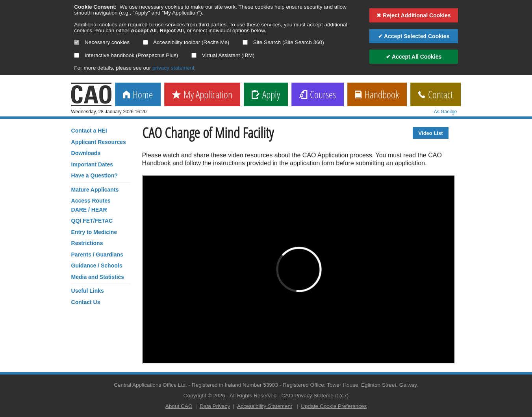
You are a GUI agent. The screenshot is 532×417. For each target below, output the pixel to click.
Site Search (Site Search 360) (283, 42)
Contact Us (86, 302)
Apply (266, 95)
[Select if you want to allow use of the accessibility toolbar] (146, 42)
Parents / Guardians (97, 255)
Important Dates (92, 164)
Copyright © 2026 (204, 396)
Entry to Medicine (94, 232)
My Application (202, 95)
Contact (436, 95)
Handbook (377, 95)
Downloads (86, 153)
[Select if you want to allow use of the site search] (245, 42)
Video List (431, 133)
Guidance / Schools (97, 266)
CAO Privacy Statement (310, 396)
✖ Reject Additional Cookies (413, 15)
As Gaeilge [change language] (446, 112)
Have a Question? (95, 175)
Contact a (89, 131)
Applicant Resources (99, 142)
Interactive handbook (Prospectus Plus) (126, 55)
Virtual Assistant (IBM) (223, 55)
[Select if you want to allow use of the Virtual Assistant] (194, 55)
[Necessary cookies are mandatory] (77, 42)
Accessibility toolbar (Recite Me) (186, 42)
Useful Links (88, 291)
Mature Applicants (95, 190)
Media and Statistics (98, 277)
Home (138, 95)
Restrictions (87, 243)
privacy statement (173, 68)
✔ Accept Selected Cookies (414, 36)
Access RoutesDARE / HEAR (91, 205)
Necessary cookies (102, 42)
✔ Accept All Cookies (414, 57)
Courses (318, 95)
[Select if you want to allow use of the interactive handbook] (77, 55)
